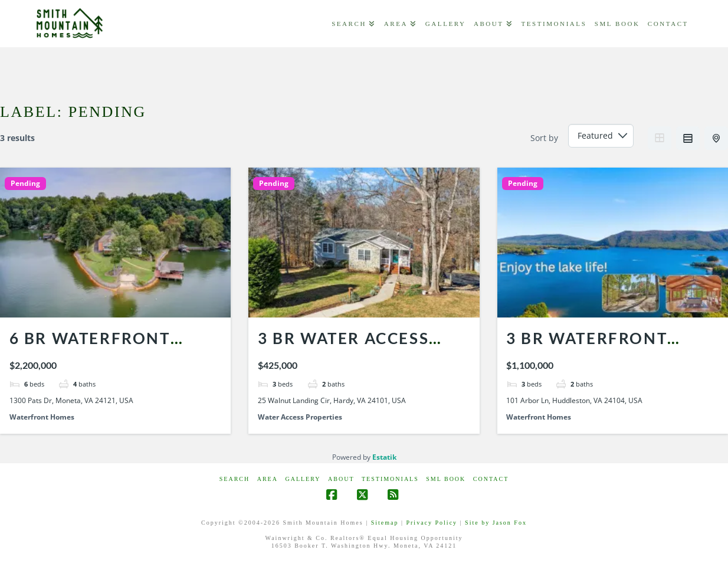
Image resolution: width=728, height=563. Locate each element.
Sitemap (385, 523)
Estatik (384, 457)
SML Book (446, 479)
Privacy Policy (432, 523)
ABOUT (341, 479)
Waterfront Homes (42, 417)
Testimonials (390, 479)
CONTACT (491, 479)
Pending (25, 184)
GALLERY (303, 479)
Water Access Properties (300, 417)
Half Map (717, 138)
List (688, 138)
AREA (268, 479)
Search (235, 479)
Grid (660, 138)
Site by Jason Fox (496, 523)
